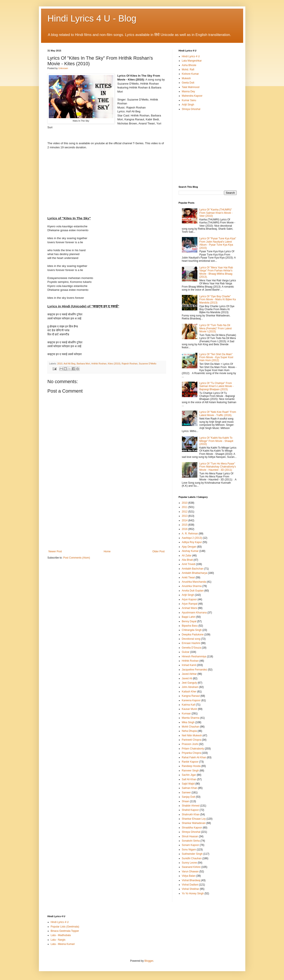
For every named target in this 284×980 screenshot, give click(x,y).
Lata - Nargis (58, 940)
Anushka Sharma (192, 586)
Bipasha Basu (190, 626)
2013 (185, 516)
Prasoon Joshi (190, 744)
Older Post (159, 551)
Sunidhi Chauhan (192, 858)
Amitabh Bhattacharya (195, 573)
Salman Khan (190, 788)
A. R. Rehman (190, 534)
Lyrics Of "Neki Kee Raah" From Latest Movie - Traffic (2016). (218, 413)
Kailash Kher (189, 692)
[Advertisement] (107, 518)
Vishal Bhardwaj (191, 880)
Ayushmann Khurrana (194, 613)
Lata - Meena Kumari (63, 944)
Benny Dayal (189, 621)
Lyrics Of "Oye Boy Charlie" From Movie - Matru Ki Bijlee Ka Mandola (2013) (217, 300)
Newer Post (55, 551)
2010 (60, 364)
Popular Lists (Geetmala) (65, 927)
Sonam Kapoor (190, 845)
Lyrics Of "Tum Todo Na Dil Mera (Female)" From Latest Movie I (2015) (215, 328)
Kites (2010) (114, 364)
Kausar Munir (190, 709)
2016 (185, 529)
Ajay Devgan (189, 547)
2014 (185, 520)
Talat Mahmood (191, 87)
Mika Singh (188, 722)
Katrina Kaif (189, 705)
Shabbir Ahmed (191, 806)
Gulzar (186, 652)
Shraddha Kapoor (192, 828)
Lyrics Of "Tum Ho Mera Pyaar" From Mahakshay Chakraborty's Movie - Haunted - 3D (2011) (218, 467)
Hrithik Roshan (99, 364)
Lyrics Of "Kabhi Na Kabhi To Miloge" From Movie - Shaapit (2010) (216, 441)
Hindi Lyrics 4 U (191, 56)
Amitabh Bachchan (193, 569)
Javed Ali (187, 678)
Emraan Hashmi (191, 643)
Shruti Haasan (190, 836)
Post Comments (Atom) (77, 558)
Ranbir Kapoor (190, 762)
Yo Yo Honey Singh (193, 893)
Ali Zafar (187, 556)
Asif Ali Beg (70, 364)
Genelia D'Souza (192, 648)
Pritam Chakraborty (193, 749)
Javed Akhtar (189, 674)
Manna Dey (188, 91)
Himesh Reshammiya (194, 656)
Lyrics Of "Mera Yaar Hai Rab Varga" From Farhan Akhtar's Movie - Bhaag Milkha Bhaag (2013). (216, 272)
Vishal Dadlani (190, 885)
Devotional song (191, 639)
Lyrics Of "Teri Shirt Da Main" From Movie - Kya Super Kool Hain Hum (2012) (216, 357)
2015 (185, 525)
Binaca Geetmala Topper (65, 931)
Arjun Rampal (190, 604)
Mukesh (186, 78)
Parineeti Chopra (192, 740)
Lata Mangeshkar (192, 61)
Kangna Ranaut (191, 696)
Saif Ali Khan (189, 779)
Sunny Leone (190, 863)
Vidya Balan (189, 876)
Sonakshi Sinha (191, 841)
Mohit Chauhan (191, 727)
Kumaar (186, 714)
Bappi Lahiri (189, 617)
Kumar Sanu (189, 100)
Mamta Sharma (191, 718)
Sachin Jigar (189, 775)
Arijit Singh (188, 105)
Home (107, 551)
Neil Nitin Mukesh (192, 735)
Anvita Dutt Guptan (193, 591)
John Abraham (190, 687)
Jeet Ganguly (190, 683)
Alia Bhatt (187, 560)
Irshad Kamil (189, 665)
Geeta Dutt (188, 83)
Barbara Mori (83, 364)
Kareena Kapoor (191, 700)
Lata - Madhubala (61, 935)
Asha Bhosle (189, 65)
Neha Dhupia (189, 731)
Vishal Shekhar (191, 889)
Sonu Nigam (189, 850)
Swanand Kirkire (191, 867)
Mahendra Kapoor (192, 96)
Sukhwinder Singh (192, 854)
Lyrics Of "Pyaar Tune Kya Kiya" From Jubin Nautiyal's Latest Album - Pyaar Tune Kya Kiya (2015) (218, 243)
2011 (185, 507)
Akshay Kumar (190, 551)
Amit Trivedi (189, 564)
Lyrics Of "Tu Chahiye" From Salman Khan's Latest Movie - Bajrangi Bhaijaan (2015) (216, 386)
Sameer (186, 793)
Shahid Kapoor (190, 810)
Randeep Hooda (191, 766)
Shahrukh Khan (191, 814)
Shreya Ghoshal (191, 109)
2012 (185, 512)
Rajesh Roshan (130, 364)
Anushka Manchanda (194, 582)
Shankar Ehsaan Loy (194, 819)
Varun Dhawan (190, 872)
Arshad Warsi (190, 608)
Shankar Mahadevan (194, 823)
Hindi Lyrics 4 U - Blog (92, 18)
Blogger (149, 961)
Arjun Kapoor (189, 599)
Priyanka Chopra (191, 753)
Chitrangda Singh (192, 630)
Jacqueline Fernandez (195, 670)
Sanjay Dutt (189, 797)
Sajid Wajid (188, 784)
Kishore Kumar (190, 74)
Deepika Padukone (193, 635)
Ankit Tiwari (188, 577)
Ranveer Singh (190, 771)
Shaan (186, 801)
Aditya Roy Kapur (192, 542)
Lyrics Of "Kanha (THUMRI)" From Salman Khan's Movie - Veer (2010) (216, 213)
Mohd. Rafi (188, 70)
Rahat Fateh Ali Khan (194, 757)
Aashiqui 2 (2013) (192, 538)
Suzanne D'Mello (148, 364)
